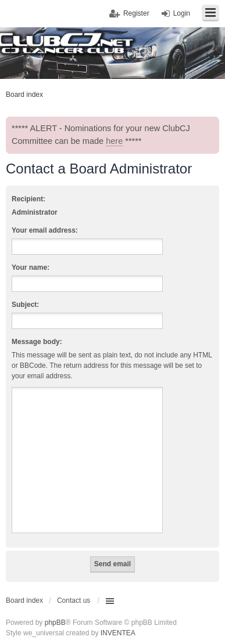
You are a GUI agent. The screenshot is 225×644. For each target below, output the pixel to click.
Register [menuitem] (136, 13)
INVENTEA (118, 633)
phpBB (55, 623)
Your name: (31, 267)
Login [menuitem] (182, 13)
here (114, 141)
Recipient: (28, 199)
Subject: (25, 305)
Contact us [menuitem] (74, 600)
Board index (24, 600)
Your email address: (45, 230)
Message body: (37, 342)
